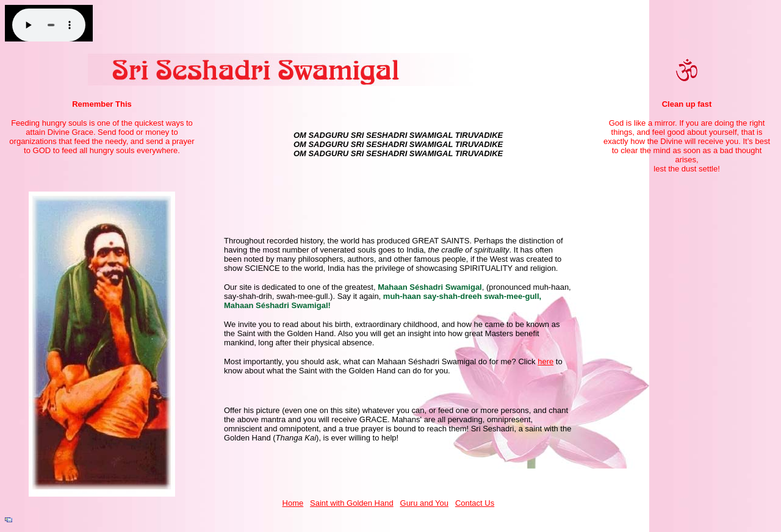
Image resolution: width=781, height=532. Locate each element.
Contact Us (475, 503)
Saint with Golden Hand (352, 503)
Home (293, 503)
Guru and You (425, 503)
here (545, 361)
